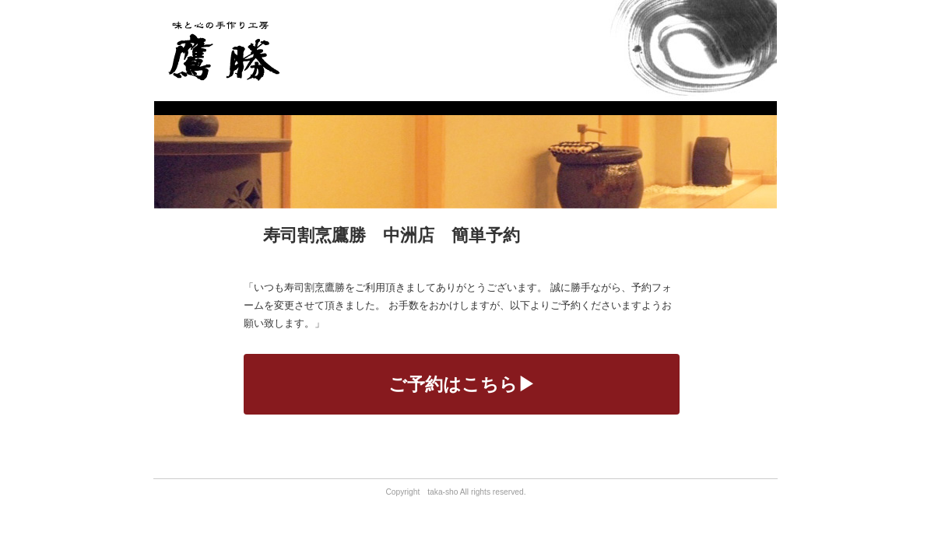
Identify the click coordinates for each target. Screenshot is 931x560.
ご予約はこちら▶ (462, 384)
